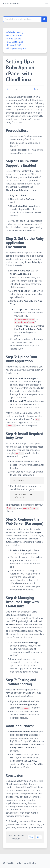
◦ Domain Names (14, 36)
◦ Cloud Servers (13, 39)
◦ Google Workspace (16, 48)
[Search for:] (22, 19)
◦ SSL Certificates (14, 42)
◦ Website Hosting (15, 32)
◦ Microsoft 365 (13, 45)
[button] (47, 3)
